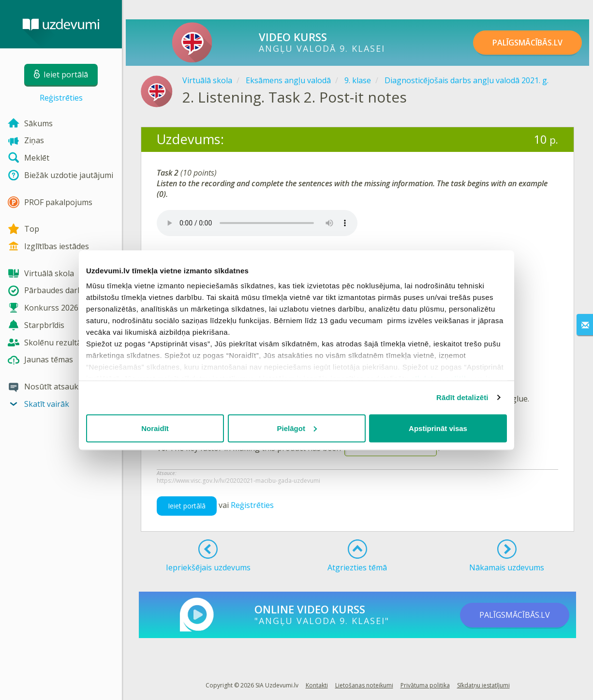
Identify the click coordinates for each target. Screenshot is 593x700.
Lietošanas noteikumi (364, 685)
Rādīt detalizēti (462, 397)
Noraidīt (155, 428)
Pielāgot (297, 428)
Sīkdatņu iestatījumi (483, 685)
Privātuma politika (425, 685)
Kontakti (317, 685)
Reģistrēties (61, 98)
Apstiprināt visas (438, 428)
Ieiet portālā (187, 506)
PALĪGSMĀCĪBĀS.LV (527, 43)
